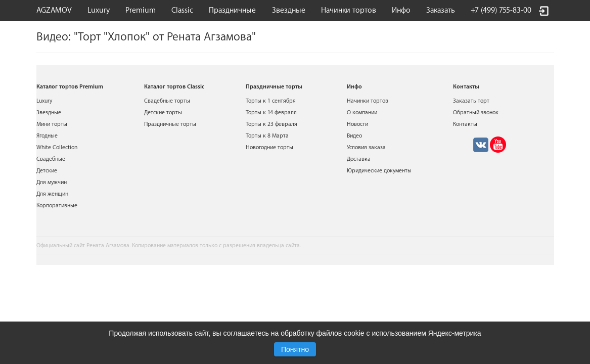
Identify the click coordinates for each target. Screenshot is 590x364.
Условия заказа (366, 147)
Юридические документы (379, 171)
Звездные (289, 10)
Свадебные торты (167, 101)
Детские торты (163, 112)
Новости (357, 124)
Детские (47, 171)
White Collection (57, 147)
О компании (362, 112)
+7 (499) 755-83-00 (501, 10)
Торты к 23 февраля (271, 124)
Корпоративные (57, 206)
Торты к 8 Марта (267, 136)
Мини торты (52, 124)
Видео (354, 136)
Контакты (465, 124)
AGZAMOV (54, 10)
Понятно (295, 349)
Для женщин (52, 194)
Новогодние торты (269, 147)
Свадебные (51, 159)
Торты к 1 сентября (271, 101)
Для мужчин (52, 182)
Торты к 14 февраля (271, 112)
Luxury (99, 10)
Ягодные (47, 136)
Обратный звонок (476, 112)
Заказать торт (471, 101)
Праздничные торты (170, 124)
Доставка (359, 159)
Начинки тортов (349, 10)
